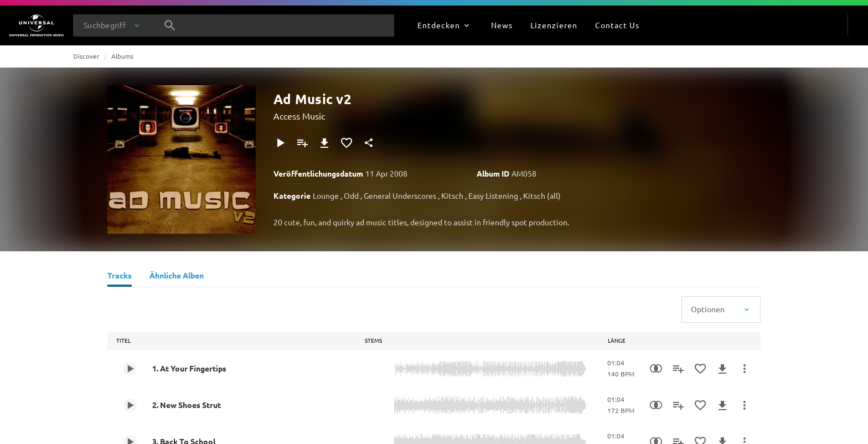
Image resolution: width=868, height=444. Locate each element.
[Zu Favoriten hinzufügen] (347, 143)
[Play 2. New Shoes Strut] (130, 405)
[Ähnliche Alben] (177, 277)
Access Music (299, 116)
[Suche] (170, 25)
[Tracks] (120, 277)
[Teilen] (369, 143)
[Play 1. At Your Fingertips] (130, 369)
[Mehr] (745, 369)
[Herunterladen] (324, 143)
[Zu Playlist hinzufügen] (302, 143)
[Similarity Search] (656, 369)
